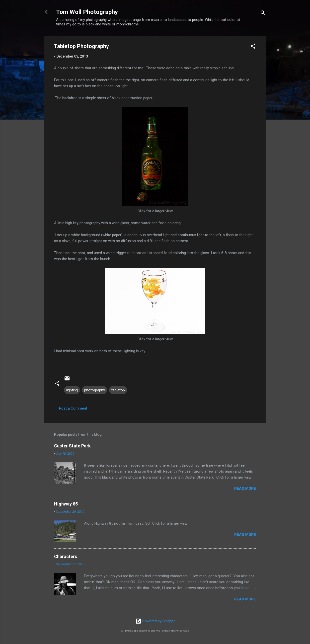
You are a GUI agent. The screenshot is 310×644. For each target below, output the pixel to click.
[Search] (263, 14)
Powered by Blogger (155, 621)
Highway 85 (66, 504)
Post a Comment (73, 408)
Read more (245, 489)
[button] (253, 47)
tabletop (118, 390)
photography (95, 390)
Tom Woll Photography (87, 12)
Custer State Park (72, 446)
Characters (66, 556)
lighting (72, 390)
